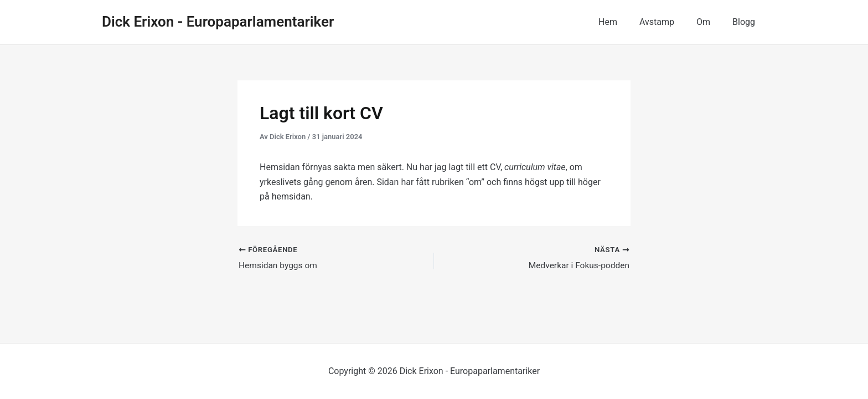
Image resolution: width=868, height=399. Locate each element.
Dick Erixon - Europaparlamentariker (218, 22)
